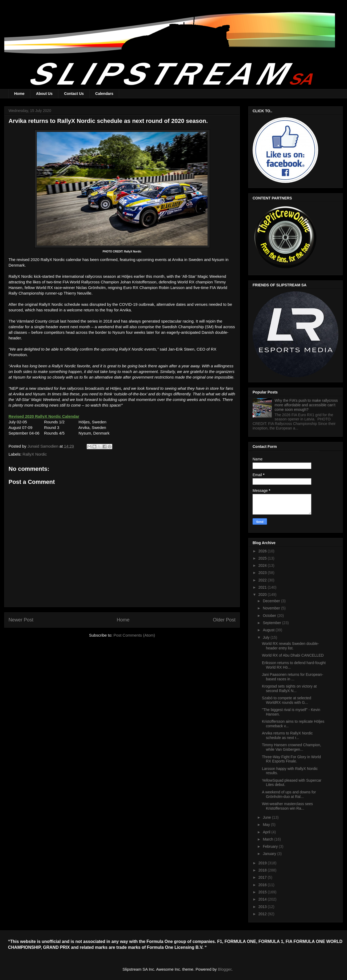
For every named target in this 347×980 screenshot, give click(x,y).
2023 (263, 573)
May (267, 825)
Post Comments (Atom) (134, 635)
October (270, 616)
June (267, 817)
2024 (263, 565)
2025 (263, 558)
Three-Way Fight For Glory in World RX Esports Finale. (291, 759)
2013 (263, 907)
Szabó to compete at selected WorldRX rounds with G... (286, 700)
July (267, 637)
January (270, 854)
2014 (263, 899)
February (271, 846)
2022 (263, 580)
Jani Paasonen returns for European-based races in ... (293, 677)
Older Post (224, 620)
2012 (263, 914)
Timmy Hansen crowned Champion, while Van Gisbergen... (292, 747)
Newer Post (21, 620)
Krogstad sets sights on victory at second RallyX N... (289, 688)
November (272, 608)
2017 (263, 877)
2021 (263, 587)
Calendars (104, 94)
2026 (263, 551)
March (268, 839)
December (272, 601)
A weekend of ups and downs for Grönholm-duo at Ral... (289, 794)
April (267, 832)
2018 (263, 870)
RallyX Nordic (35, 454)
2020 (263, 595)
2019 (263, 863)
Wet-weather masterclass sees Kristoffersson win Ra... (287, 806)
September (272, 623)
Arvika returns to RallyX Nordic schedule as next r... (287, 735)
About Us (44, 94)
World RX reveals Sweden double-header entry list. (290, 646)
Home (19, 94)
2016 (263, 885)
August (269, 630)
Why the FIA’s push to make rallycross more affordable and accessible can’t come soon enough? (306, 405)
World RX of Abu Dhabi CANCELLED (293, 655)
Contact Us (74, 94)
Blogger (225, 969)
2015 (263, 892)
